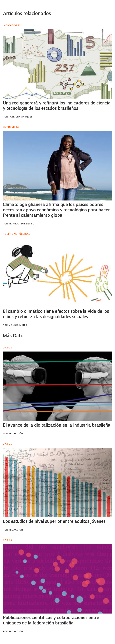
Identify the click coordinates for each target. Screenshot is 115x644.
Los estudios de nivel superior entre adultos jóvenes (54, 522)
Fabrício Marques (21, 117)
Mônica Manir (18, 325)
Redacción (16, 434)
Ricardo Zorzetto (22, 224)
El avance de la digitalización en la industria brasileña (57, 426)
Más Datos (14, 336)
